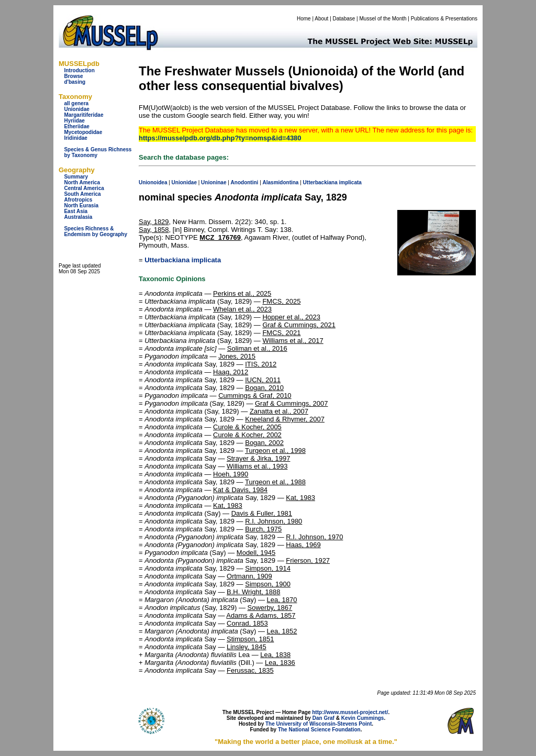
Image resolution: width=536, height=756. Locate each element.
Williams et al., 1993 (257, 466)
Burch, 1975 (263, 529)
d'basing (75, 82)
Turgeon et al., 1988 (275, 482)
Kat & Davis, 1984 (240, 490)
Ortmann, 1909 (249, 576)
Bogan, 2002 (264, 443)
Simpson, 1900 (268, 584)
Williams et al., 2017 (293, 341)
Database (344, 19)
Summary (76, 177)
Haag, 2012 (231, 372)
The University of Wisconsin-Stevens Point (319, 724)
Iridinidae (75, 138)
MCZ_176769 (220, 237)
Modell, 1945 (256, 553)
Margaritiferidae (83, 115)
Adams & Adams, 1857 (261, 615)
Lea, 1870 (282, 600)
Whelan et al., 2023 (242, 309)
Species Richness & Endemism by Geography (96, 231)
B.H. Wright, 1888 (253, 592)
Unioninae (214, 182)
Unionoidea (153, 182)
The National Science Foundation (319, 730)
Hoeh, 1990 (231, 474)
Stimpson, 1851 (250, 639)
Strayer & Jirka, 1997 (258, 458)
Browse (73, 76)
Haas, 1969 (303, 545)
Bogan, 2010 (264, 388)
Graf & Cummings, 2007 (291, 403)
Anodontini (245, 182)
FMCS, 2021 (281, 333)
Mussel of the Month (383, 19)
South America (82, 194)
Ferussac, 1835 (250, 670)
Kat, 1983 (300, 498)
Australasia (78, 217)
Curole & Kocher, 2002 (247, 435)
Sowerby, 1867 (270, 608)
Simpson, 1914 (268, 568)
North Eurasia (81, 205)
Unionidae (76, 109)
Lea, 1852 (282, 631)
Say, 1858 (154, 230)
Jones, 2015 (237, 356)
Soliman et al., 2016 (257, 348)
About (321, 19)
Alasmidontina (281, 182)
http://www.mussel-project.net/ (350, 712)
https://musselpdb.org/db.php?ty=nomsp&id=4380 (220, 138)
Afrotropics (78, 200)
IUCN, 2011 (263, 380)
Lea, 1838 (275, 655)
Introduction (79, 70)
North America (82, 182)
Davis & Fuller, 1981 (262, 513)
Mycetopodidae (83, 132)
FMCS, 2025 (281, 301)
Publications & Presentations (444, 19)
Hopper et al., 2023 (291, 317)
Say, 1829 (154, 222)
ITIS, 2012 (261, 364)
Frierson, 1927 (308, 560)
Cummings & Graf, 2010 (255, 396)
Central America (84, 188)
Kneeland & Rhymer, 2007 (285, 419)
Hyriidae (74, 121)
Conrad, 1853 (247, 623)
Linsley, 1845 (247, 647)
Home (304, 19)
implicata (350, 182)
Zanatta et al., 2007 (279, 411)
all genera (76, 103)
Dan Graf (323, 718)
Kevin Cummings (363, 718)
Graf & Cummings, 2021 (299, 325)
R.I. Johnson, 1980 (273, 521)
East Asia (76, 211)
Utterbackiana (320, 182)
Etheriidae (76, 126)
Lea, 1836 (280, 663)
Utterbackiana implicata (183, 260)
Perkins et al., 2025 (242, 293)
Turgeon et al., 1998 (275, 451)
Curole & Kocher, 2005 (247, 427)
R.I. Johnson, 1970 (314, 537)
